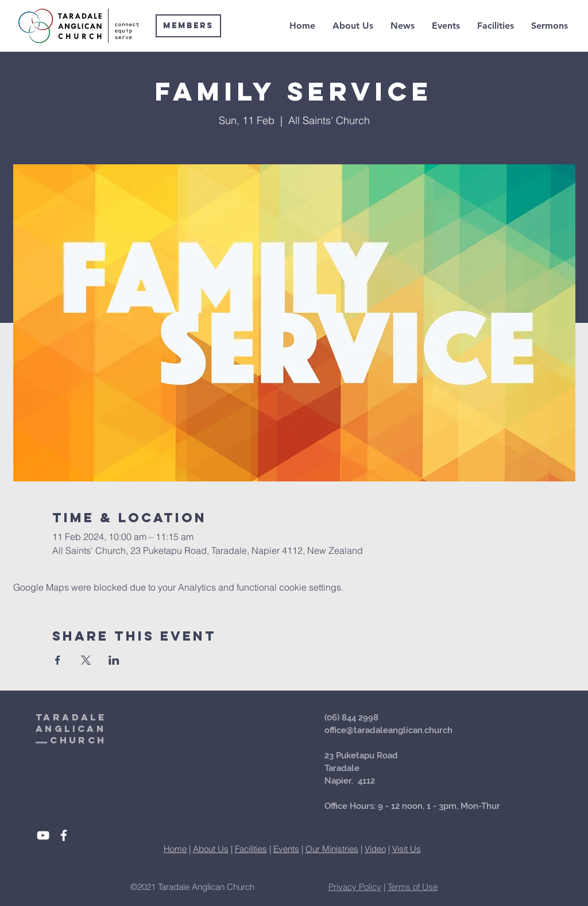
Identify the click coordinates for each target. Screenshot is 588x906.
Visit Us (407, 849)
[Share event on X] (86, 660)
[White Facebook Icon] (64, 835)
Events (286, 849)
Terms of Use (413, 887)
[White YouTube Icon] (43, 835)
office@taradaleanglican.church (388, 730)
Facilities (251, 849)
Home (175, 849)
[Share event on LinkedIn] (114, 660)
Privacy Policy (355, 887)
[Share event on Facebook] (58, 660)
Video (375, 849)
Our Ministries (332, 849)
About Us (211, 849)
